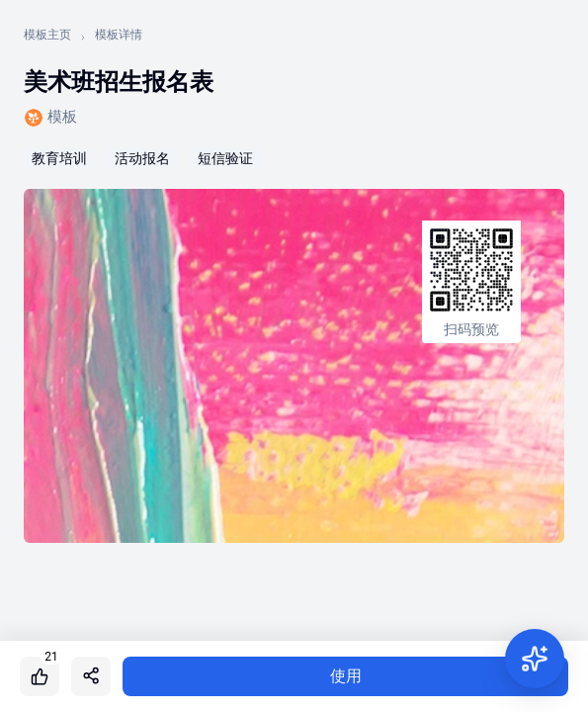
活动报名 (142, 158)
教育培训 (59, 158)
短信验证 (225, 158)
